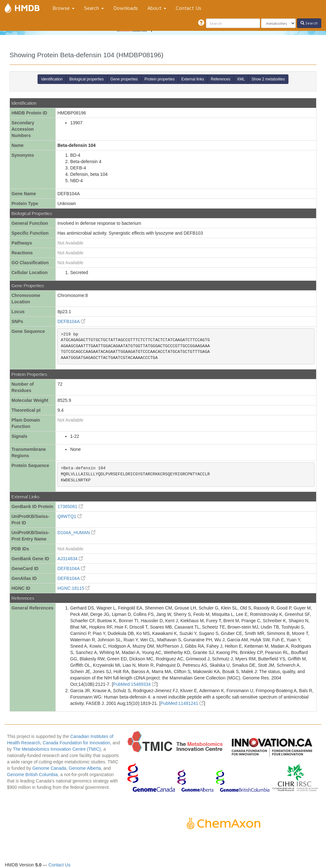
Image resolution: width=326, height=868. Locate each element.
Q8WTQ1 (70, 516)
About (157, 8)
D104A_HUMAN (76, 533)
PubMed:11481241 (182, 703)
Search (94, 8)
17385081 (70, 506)
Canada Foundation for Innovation (76, 743)
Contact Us (188, 8)
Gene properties (124, 79)
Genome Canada (49, 768)
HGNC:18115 (74, 588)
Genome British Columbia (32, 775)
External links (193, 79)
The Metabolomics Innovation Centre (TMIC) (57, 749)
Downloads (126, 8)
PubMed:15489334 (135, 684)
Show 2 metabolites (268, 79)
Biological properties (87, 79)
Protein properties (160, 79)
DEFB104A (71, 321)
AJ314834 (70, 559)
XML (241, 79)
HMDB (27, 8)
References (220, 79)
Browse (64, 8)
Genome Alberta (85, 768)
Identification (52, 79)
